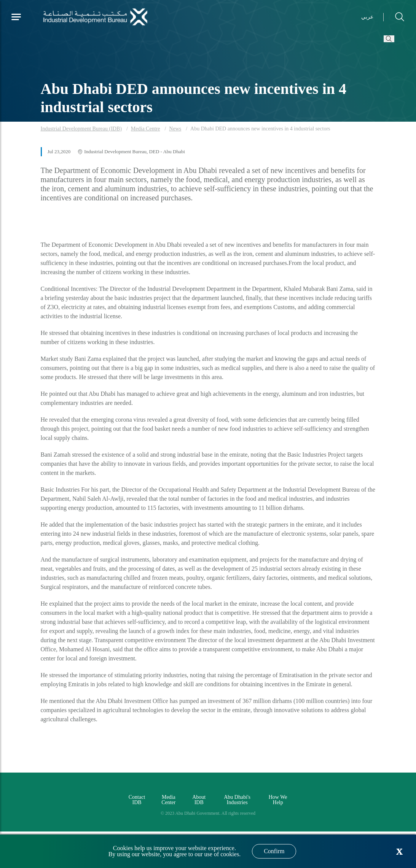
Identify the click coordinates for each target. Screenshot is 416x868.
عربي (367, 17)
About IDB (199, 800)
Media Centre (146, 129)
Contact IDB (137, 800)
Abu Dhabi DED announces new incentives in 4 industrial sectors (260, 129)
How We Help (278, 800)
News (175, 129)
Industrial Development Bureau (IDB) (81, 129)
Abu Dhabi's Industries (237, 800)
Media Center (168, 800)
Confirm (274, 851)
